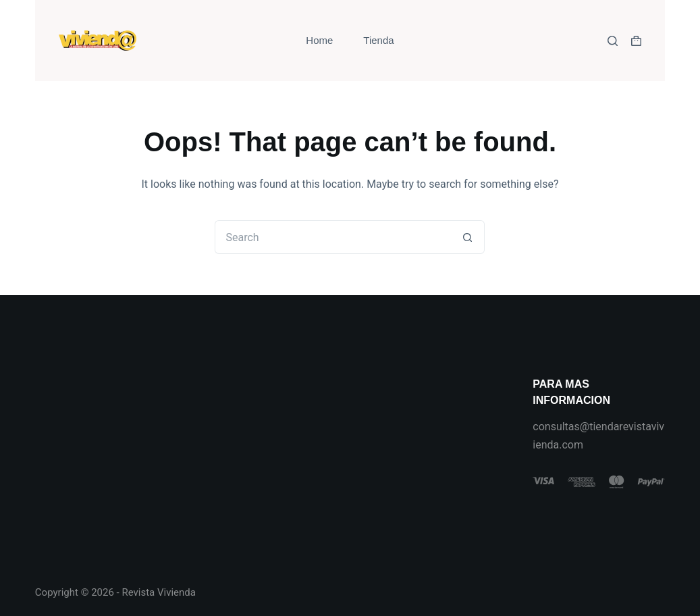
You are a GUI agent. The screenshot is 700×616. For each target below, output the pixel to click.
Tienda (378, 40)
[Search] (613, 41)
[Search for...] (333, 237)
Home (319, 40)
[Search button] (468, 237)
